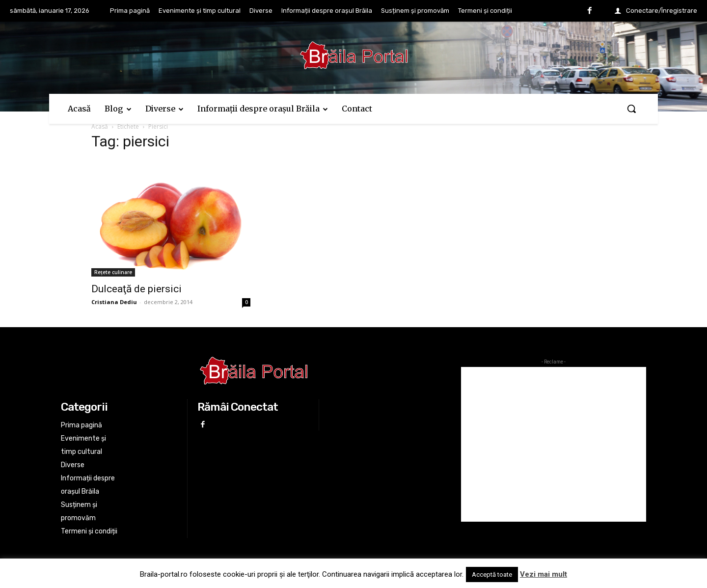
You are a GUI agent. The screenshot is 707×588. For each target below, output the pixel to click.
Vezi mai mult (544, 574)
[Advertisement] (554, 444)
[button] (631, 109)
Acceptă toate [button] (492, 574)
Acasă (100, 126)
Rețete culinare (113, 272)
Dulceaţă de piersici (136, 289)
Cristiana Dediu (114, 302)
